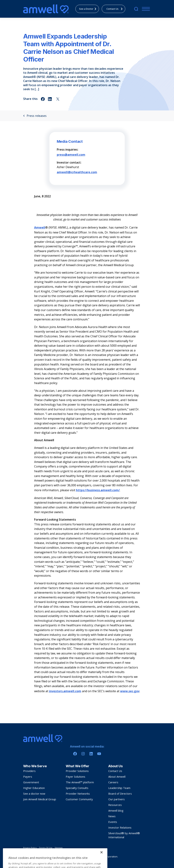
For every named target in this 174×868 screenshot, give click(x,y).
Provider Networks (78, 794)
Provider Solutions (77, 771)
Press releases (35, 116)
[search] (136, 9)
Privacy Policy (30, 848)
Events (113, 822)
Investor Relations (120, 827)
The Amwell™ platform (80, 782)
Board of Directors (120, 794)
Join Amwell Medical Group (40, 799)
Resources (115, 805)
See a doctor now (34, 794)
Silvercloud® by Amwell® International (124, 835)
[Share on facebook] (43, 99)
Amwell (40, 227)
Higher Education (34, 788)
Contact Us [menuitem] (115, 9)
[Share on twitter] (58, 99)
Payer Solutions (75, 777)
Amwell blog (116, 810)
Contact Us (115, 771)
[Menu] (145, 9)
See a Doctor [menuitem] (89, 9)
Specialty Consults (77, 788)
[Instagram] (83, 754)
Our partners (116, 799)
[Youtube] (99, 754)
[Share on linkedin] (50, 99)
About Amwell (117, 777)
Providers (29, 771)
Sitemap (59, 848)
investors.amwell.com (65, 691)
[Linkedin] (91, 754)
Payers (28, 777)
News (112, 816)
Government (31, 782)
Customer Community (79, 799)
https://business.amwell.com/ (98, 490)
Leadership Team (119, 788)
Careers (113, 782)
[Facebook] (75, 754)
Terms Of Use (46, 848)
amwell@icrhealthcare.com (77, 172)
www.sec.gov (130, 691)
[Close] (102, 858)
